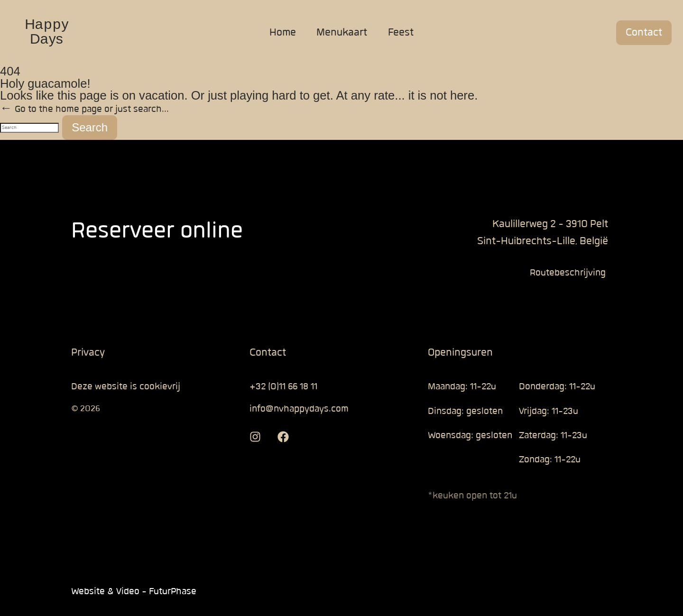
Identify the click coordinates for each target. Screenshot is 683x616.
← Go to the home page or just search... (84, 109)
